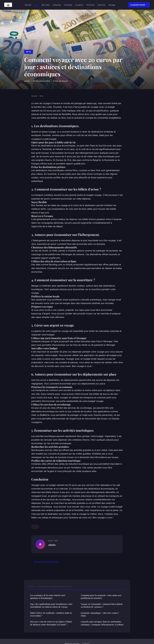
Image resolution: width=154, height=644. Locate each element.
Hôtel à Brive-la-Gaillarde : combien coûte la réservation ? (51, 614)
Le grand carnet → (139, 5)
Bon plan (46, 5)
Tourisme (90, 5)
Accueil (28, 5)
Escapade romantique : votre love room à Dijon (100, 614)
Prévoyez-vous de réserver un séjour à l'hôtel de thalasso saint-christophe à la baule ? (51, 623)
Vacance (101, 5)
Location (79, 5)
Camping (57, 5)
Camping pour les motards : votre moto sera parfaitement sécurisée (101, 597)
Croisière (68, 5)
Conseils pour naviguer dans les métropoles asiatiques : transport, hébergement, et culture (102, 623)
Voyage (112, 5)
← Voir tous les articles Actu (45, 562)
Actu (37, 5)
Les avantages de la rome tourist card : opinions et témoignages (48, 597)
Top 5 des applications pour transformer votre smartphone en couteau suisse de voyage (51, 605)
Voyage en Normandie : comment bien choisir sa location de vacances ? (102, 605)
